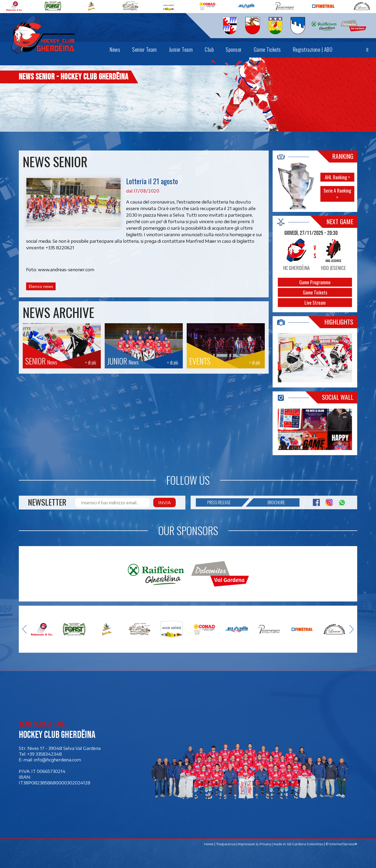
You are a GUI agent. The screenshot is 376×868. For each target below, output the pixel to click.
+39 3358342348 (45, 754)
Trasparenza (226, 844)
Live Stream (315, 303)
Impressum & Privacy (254, 844)
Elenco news (41, 286)
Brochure (269, 502)
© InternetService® (341, 844)
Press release (225, 502)
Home (209, 844)
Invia (164, 502)
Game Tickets (315, 292)
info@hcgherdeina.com (57, 760)
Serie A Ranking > (337, 194)
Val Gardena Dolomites (305, 844)
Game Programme (315, 282)
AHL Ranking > (337, 177)
